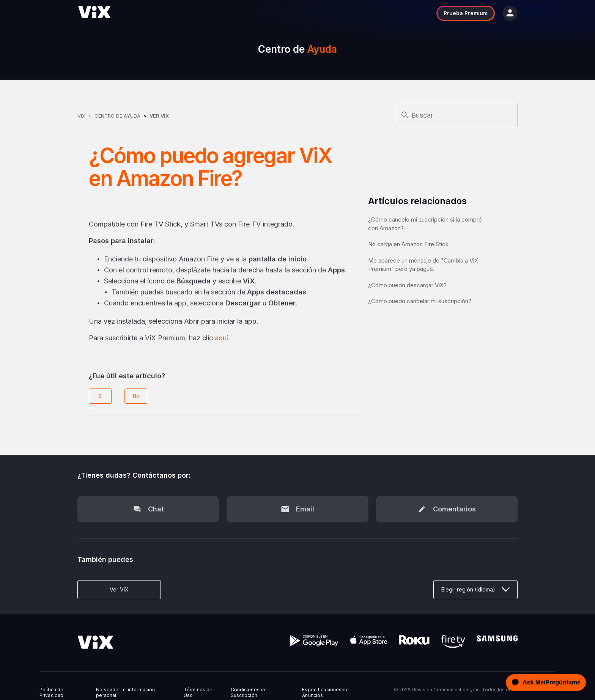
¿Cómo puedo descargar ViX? (407, 285)
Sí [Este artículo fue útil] (100, 396)
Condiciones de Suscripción (249, 692)
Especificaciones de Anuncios (325, 692)
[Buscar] (457, 115)
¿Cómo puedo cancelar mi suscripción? (420, 301)
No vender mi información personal (125, 692)
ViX (81, 116)
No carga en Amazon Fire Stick (408, 244)
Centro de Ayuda (117, 116)
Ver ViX (159, 116)
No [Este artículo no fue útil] (136, 396)
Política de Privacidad (51, 692)
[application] (544, 683)
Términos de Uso (198, 692)
